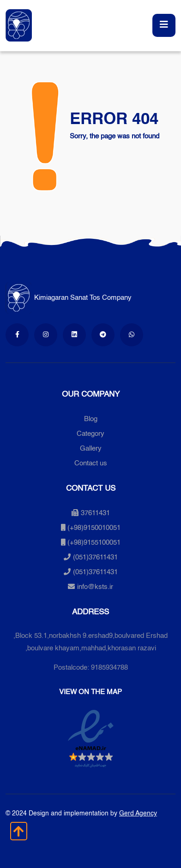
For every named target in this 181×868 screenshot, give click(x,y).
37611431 (91, 513)
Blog (91, 419)
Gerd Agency (138, 814)
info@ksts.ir (95, 587)
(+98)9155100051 (94, 543)
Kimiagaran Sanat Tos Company (69, 298)
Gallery (91, 449)
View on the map (90, 692)
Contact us (91, 463)
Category (90, 434)
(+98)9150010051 (94, 528)
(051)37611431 (95, 557)
